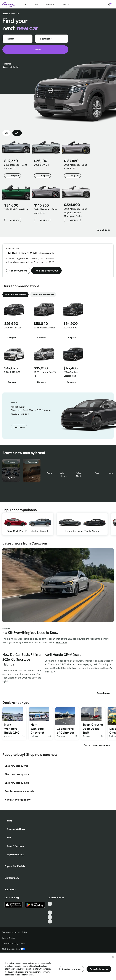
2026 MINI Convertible (16, 209)
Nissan (32, 478)
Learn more (19, 427)
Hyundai (11, 478)
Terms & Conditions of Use (14, 932)
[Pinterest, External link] (50, 921)
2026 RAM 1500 (12, 372)
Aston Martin (79, 474)
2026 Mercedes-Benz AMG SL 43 (16, 167)
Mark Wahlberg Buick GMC (12, 729)
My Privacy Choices (14, 949)
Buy (26, 4)
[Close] (113, 957)
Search (35, 50)
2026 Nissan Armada (45, 328)
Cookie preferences (72, 969)
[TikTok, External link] (50, 904)
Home (5, 14)
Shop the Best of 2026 (46, 271)
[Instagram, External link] (50, 917)
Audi (97, 473)
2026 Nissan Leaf (13, 328)
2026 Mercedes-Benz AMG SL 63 (75, 167)
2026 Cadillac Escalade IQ (71, 374)
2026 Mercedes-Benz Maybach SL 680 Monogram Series (75, 212)
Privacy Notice (9, 938)
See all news (105, 693)
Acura (50, 473)
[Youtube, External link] (50, 913)
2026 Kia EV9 (70, 328)
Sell (36, 4)
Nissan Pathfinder (10, 67)
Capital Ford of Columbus (66, 731)
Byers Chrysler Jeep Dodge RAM (93, 729)
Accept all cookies (99, 969)
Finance (66, 4)
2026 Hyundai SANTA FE (45, 374)
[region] (58, 966)
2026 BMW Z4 (41, 165)
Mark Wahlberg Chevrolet (37, 729)
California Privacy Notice (13, 944)
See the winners (18, 271)
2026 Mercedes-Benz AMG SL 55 (46, 211)
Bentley (112, 473)
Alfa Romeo (64, 474)
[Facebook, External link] (50, 908)
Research (50, 4)
